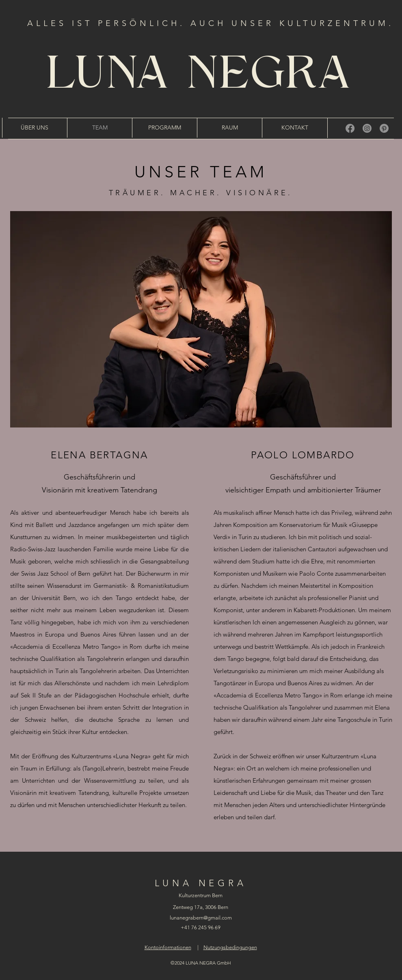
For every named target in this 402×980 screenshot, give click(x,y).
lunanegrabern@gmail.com (201, 918)
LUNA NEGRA (201, 76)
